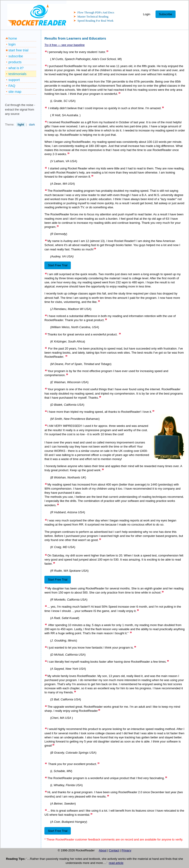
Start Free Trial (58, 265)
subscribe (16, 56)
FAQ (12, 86)
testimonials (17, 74)
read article (116, 863)
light (21, 125)
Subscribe (166, 14)
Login (147, 14)
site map (15, 92)
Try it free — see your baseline (65, 45)
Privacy (126, 850)
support (14, 80)
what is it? (16, 68)
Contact (114, 850)
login (12, 44)
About (103, 850)
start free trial (18, 50)
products (15, 62)
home (13, 38)
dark (32, 125)
